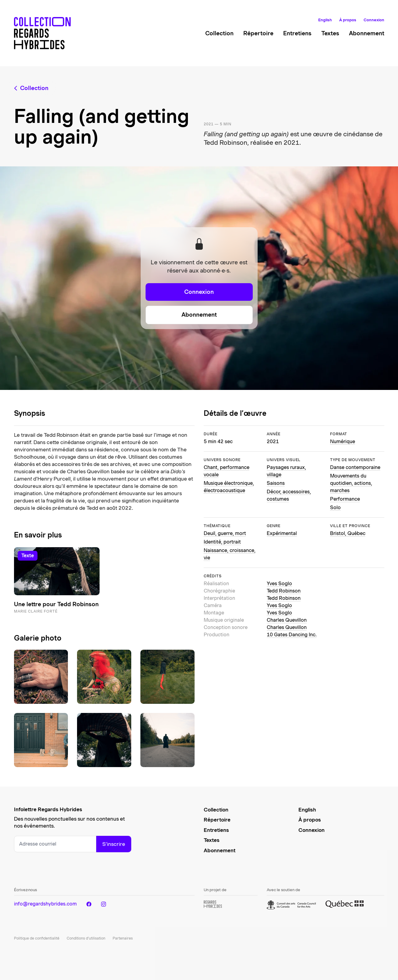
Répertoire (258, 33)
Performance (345, 499)
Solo (335, 507)
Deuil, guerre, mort (225, 533)
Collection (219, 33)
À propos (348, 20)
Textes (330, 33)
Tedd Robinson (284, 591)
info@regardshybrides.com (45, 904)
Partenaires (123, 938)
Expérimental (282, 533)
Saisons (276, 483)
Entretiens (297, 33)
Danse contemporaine (355, 467)
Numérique (343, 441)
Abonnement (367, 33)
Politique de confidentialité (37, 938)
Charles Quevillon (287, 620)
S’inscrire (114, 844)
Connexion (374, 20)
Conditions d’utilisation (86, 938)
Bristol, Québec (348, 533)
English (325, 20)
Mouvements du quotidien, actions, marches (351, 483)
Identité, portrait (222, 542)
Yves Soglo (279, 584)
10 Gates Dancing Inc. (292, 635)
